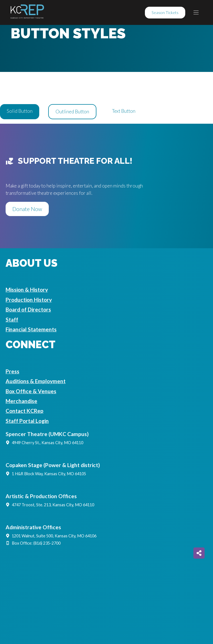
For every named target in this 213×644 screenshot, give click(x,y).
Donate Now (27, 209)
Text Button (124, 111)
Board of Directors (28, 309)
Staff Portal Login (27, 421)
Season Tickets (165, 12)
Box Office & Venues (31, 391)
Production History (29, 300)
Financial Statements (31, 329)
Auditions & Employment (36, 381)
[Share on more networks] (199, 553)
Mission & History (27, 290)
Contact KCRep (25, 411)
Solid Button (20, 111)
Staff (12, 319)
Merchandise (21, 401)
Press (12, 371)
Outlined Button (72, 112)
